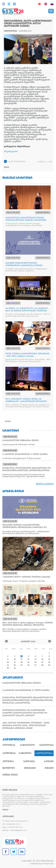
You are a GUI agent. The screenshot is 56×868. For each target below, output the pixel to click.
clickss (8, 421)
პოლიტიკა (9, 745)
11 (22, 659)
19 (28, 662)
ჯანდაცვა (29, 761)
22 (49, 662)
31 (15, 668)
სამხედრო (25, 753)
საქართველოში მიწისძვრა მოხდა (22, 683)
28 (42, 665)
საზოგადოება (44, 753)
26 (28, 665)
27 (35, 665)
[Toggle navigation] (51, 11)
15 (49, 659)
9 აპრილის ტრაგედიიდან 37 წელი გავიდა (26, 690)
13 (35, 659)
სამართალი (27, 745)
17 (15, 662)
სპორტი (49, 761)
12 (28, 659)
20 (35, 662)
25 (22, 665)
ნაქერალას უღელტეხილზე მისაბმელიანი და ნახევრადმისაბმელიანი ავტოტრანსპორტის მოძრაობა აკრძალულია (28, 700)
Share (6, 167)
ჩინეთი (49, 768)
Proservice (48, 864)
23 (8, 665)
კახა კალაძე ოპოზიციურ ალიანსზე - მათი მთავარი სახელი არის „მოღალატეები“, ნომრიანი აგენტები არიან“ (26, 725)
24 (15, 665)
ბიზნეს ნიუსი (10, 775)
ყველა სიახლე (45, 484)
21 (42, 662)
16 (8, 662)
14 (42, 659)
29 (49, 665)
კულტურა (8, 761)
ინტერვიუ (30, 768)
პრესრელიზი (11, 152)
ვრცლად (5, 810)
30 (8, 668)
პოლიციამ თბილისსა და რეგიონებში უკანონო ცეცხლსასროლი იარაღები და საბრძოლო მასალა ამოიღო (25, 713)
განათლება (47, 745)
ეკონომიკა (9, 753)
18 (22, 662)
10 (15, 659)
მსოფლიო (9, 768)
